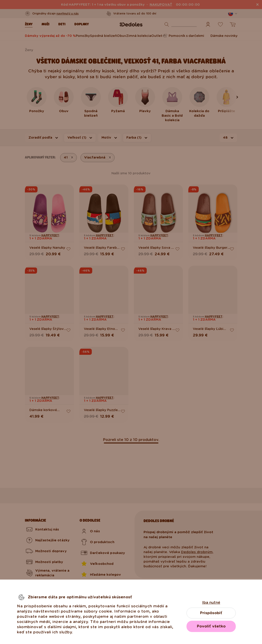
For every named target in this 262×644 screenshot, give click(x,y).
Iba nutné (211, 603)
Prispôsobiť (211, 613)
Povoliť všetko (211, 626)
